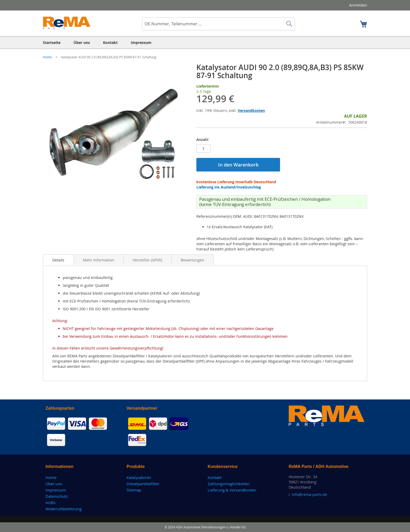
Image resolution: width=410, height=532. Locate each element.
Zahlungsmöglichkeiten (229, 484)
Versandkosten (251, 110)
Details (58, 260)
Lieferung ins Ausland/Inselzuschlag (229, 187)
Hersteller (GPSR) (147, 260)
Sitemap (134, 490)
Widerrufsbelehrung (64, 509)
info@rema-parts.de (309, 494)
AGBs (50, 502)
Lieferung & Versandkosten (232, 490)
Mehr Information (98, 260)
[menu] (205, 42)
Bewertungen (192, 260)
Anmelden (358, 5)
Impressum (56, 490)
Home (48, 57)
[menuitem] (52, 42)
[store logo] (67, 23)
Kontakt (215, 477)
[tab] (58, 260)
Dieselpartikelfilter (143, 484)
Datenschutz (57, 496)
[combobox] (218, 24)
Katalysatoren (139, 477)
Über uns (54, 484)
